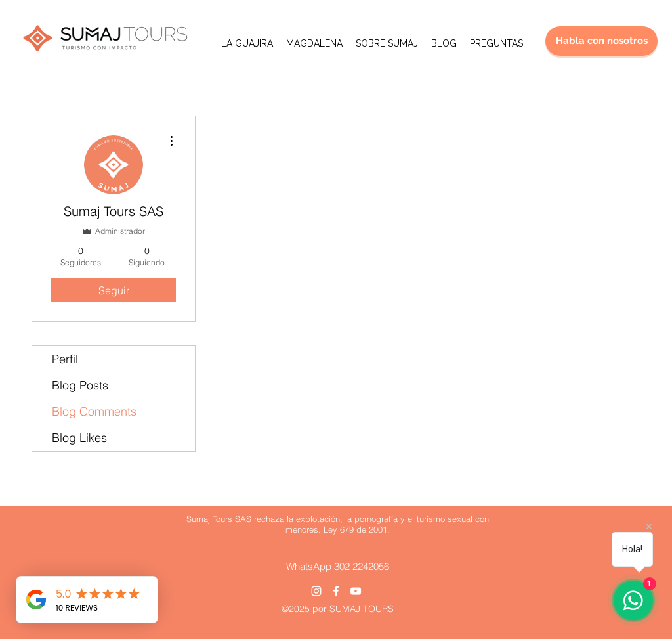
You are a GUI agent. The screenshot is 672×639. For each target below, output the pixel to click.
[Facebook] (336, 591)
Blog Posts (80, 385)
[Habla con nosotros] (601, 41)
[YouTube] (356, 591)
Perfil (65, 359)
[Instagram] (316, 591)
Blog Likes (79, 438)
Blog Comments (94, 411)
